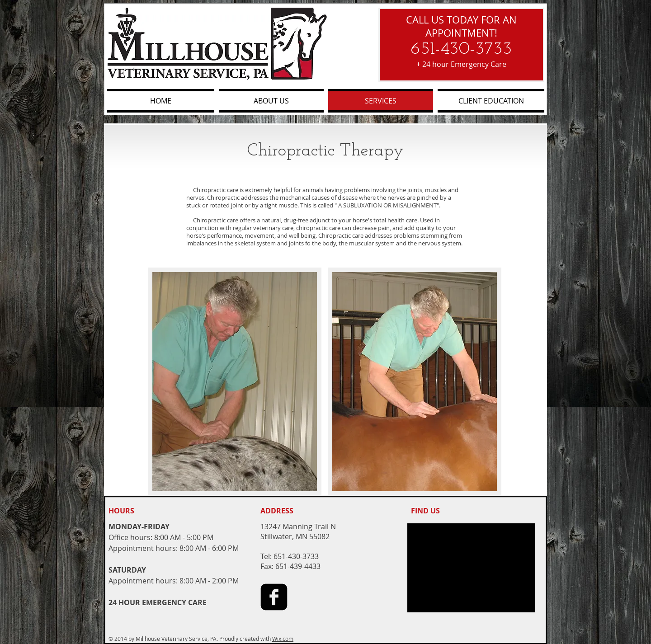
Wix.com (283, 639)
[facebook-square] (274, 597)
